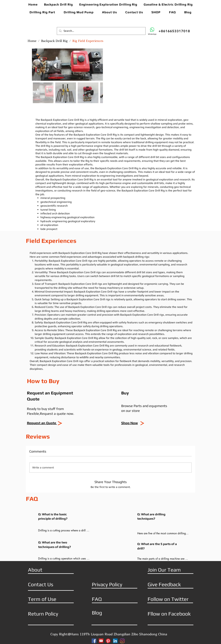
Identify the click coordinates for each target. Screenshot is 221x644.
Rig (103, 138)
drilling (149, 142)
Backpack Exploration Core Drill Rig (63, 120)
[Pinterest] (108, 641)
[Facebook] (94, 641)
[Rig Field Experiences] (88, 41)
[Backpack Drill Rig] (54, 41)
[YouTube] (101, 641)
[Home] (32, 41)
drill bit (157, 146)
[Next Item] (97, 65)
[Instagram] (122, 641)
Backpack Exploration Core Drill (68, 261)
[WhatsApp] (152, 31)
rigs (147, 257)
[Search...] (101, 31)
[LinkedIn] (115, 641)
